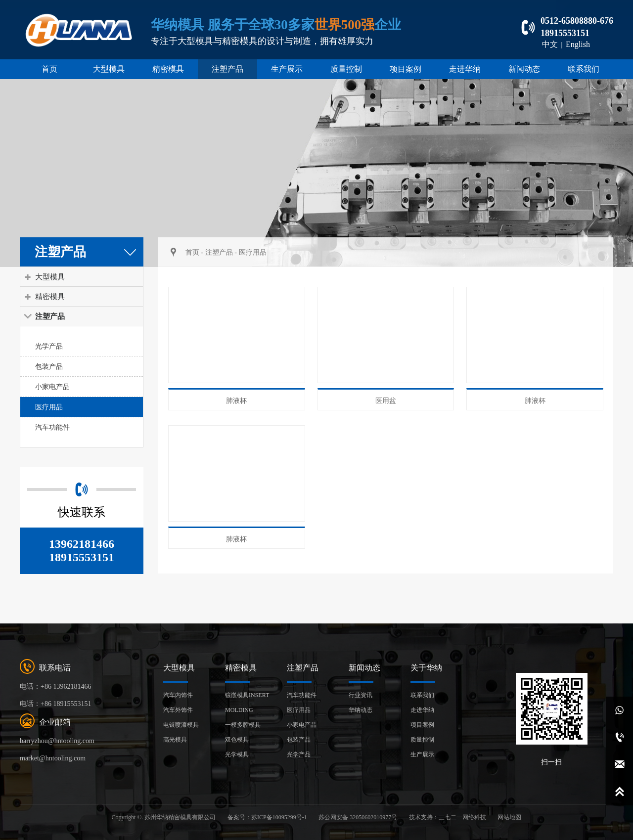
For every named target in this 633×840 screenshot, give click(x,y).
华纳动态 (361, 710)
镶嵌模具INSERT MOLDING (247, 703)
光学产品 (49, 346)
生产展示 (287, 69)
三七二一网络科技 (462, 817)
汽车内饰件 (178, 695)
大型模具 (109, 69)
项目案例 (406, 69)
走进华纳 (465, 69)
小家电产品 (52, 387)
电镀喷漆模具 (181, 725)
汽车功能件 (52, 427)
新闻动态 (524, 69)
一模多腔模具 (243, 725)
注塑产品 (227, 69)
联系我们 (584, 69)
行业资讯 (361, 695)
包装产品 (49, 366)
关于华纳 (426, 668)
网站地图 (509, 817)
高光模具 (175, 740)
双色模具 (237, 740)
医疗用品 (49, 407)
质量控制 (346, 69)
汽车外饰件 (178, 710)
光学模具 (237, 754)
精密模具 (168, 69)
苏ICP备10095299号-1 (279, 817)
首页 (49, 69)
